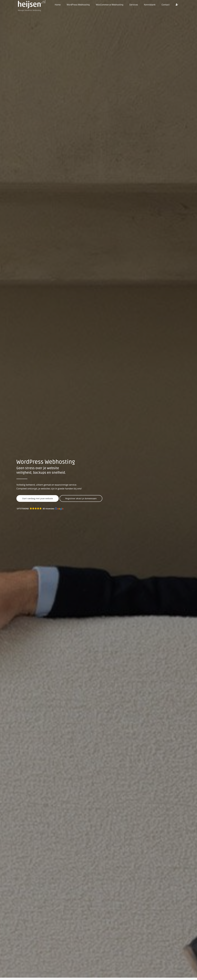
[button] (41, 509)
